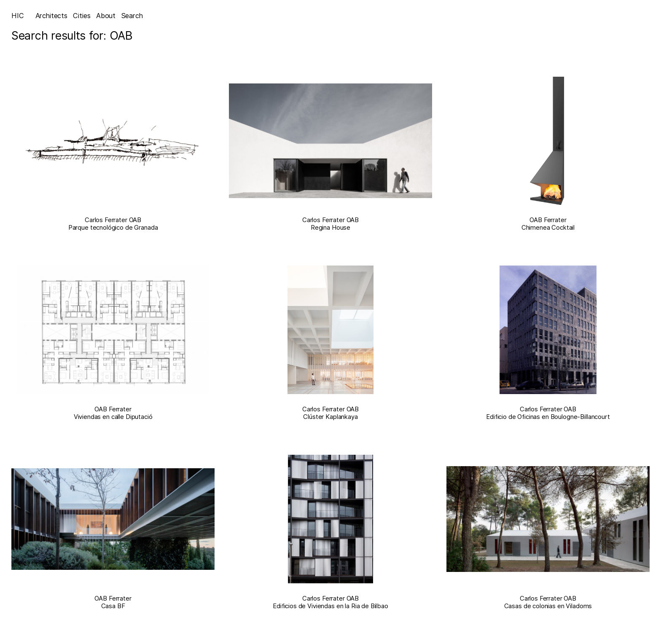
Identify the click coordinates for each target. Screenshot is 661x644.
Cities (82, 16)
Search (132, 16)
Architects (51, 16)
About (106, 16)
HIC (18, 16)
